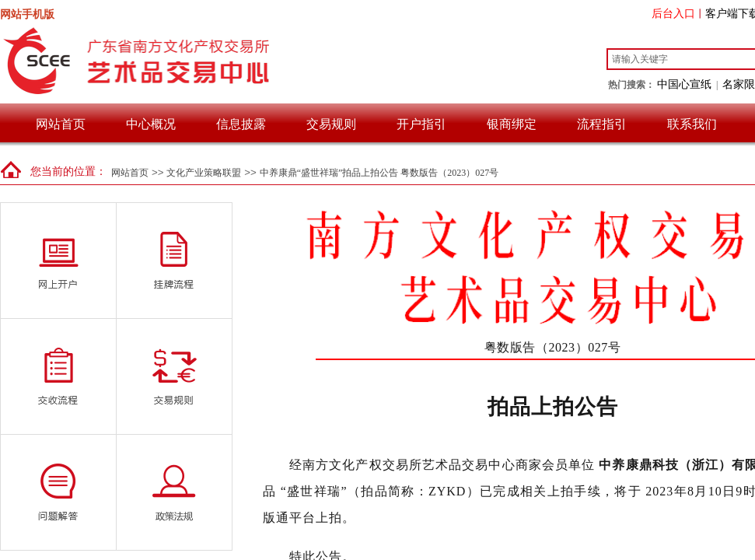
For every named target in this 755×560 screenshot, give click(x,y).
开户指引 (421, 124)
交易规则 (331, 124)
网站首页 (61, 124)
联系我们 (692, 124)
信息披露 (241, 124)
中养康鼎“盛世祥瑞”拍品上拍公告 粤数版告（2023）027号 (379, 173)
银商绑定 (512, 124)
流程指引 (602, 124)
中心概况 (151, 124)
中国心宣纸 (684, 84)
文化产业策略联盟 (204, 173)
